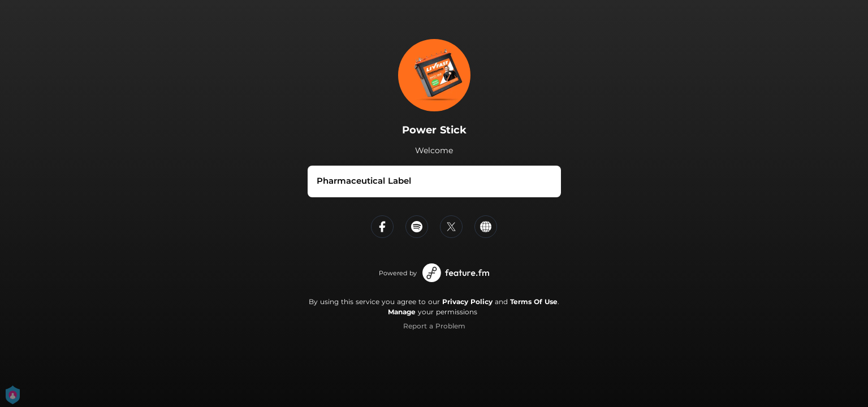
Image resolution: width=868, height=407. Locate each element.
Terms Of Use (534, 302)
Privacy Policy (467, 302)
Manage (402, 312)
